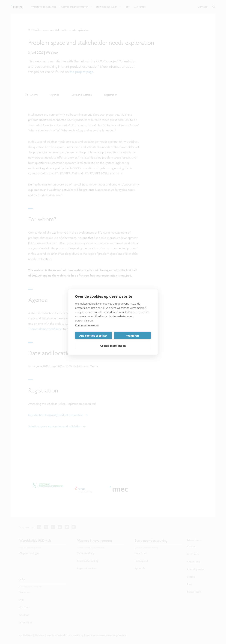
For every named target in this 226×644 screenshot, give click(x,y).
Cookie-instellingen (113, 346)
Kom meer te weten (87, 325)
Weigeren (133, 336)
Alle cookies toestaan (93, 336)
